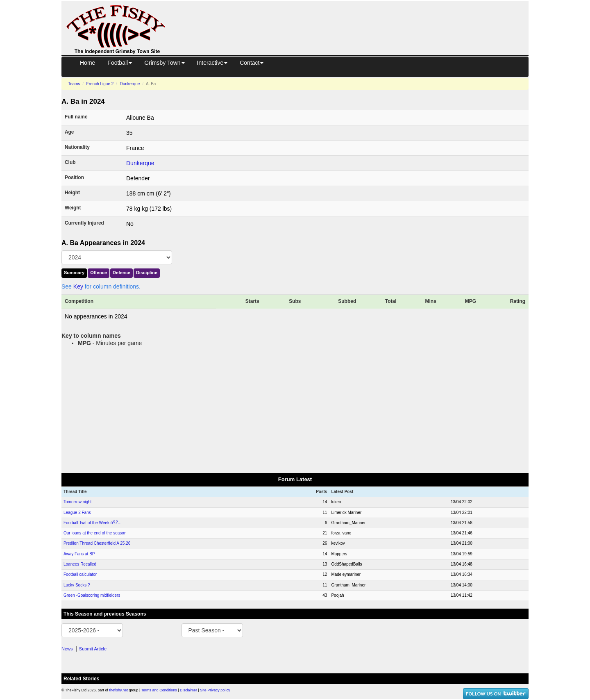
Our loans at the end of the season (95, 533)
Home (87, 63)
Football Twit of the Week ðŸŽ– (92, 523)
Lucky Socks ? (77, 585)
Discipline (147, 273)
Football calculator (80, 574)
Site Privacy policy (215, 690)
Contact (252, 63)
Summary (74, 273)
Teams (74, 84)
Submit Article (93, 649)
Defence (121, 273)
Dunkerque (130, 84)
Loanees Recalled (80, 564)
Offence (99, 273)
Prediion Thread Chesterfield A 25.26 (97, 543)
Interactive (212, 63)
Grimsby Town (164, 63)
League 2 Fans (77, 512)
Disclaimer (188, 690)
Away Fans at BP (79, 554)
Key (78, 286)
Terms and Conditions (159, 690)
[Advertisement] (354, 20)
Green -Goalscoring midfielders (92, 595)
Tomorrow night (77, 502)
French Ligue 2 (100, 84)
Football (120, 63)
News (67, 649)
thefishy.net (119, 690)
